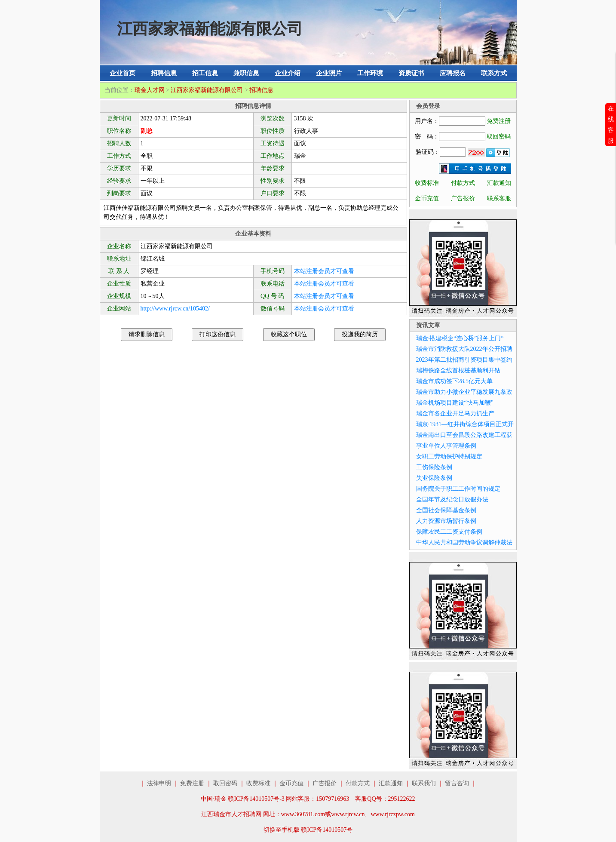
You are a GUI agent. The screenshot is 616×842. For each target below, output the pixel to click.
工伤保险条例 (434, 467)
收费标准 (427, 183)
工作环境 (370, 73)
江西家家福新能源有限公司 (207, 90)
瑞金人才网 (150, 90)
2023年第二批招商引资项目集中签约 (464, 360)
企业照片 (329, 73)
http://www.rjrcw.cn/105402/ (175, 309)
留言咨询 (457, 783)
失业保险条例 (434, 478)
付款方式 (463, 183)
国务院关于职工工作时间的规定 (458, 489)
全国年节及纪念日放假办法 (452, 499)
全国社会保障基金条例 (446, 510)
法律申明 (159, 783)
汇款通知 (499, 183)
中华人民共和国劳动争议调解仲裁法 (464, 542)
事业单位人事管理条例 (446, 446)
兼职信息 (246, 73)
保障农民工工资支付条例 (449, 532)
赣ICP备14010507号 (327, 830)
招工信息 (205, 73)
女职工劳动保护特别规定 (449, 456)
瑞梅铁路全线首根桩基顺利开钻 (458, 370)
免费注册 (499, 121)
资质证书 (411, 73)
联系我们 (424, 783)
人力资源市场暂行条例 (446, 521)
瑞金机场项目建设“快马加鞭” (455, 403)
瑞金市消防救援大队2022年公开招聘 (464, 349)
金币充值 (427, 198)
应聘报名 (453, 73)
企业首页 (123, 73)
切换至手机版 (282, 830)
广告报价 (463, 198)
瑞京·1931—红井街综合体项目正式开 (465, 424)
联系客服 (499, 198)
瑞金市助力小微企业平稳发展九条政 (464, 392)
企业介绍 (288, 73)
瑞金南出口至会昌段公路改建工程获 (464, 435)
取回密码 (499, 137)
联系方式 (494, 73)
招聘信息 (164, 73)
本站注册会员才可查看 (324, 271)
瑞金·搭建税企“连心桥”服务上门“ (460, 338)
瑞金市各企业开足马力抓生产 (455, 413)
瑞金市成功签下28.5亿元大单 (455, 381)
